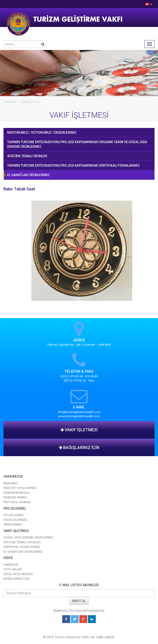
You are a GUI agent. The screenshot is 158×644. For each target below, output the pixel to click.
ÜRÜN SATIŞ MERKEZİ (18, 574)
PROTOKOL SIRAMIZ (17, 502)
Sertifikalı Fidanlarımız (22, 547)
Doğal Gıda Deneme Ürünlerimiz (28, 537)
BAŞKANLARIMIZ (15, 497)
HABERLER (11, 565)
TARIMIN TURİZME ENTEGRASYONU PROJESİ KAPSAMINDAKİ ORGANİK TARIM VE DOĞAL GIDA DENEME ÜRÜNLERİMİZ (77, 144)
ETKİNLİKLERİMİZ (15, 520)
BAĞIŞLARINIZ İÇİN (79, 448)
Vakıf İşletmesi (30, 102)
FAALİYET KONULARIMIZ (20, 488)
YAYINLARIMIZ (13, 524)
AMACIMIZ (11, 483)
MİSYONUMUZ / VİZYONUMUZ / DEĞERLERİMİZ (42, 133)
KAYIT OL (79, 601)
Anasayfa (11, 102)
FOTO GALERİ (13, 569)
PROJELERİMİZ (14, 515)
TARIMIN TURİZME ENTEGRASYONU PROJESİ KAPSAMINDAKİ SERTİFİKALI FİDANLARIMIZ (73, 165)
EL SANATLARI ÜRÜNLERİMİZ (28, 175)
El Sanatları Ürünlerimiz (23, 552)
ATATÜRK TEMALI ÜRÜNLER (27, 156)
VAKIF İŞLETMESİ (79, 430)
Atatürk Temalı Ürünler (22, 542)
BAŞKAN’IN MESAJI (17, 493)
